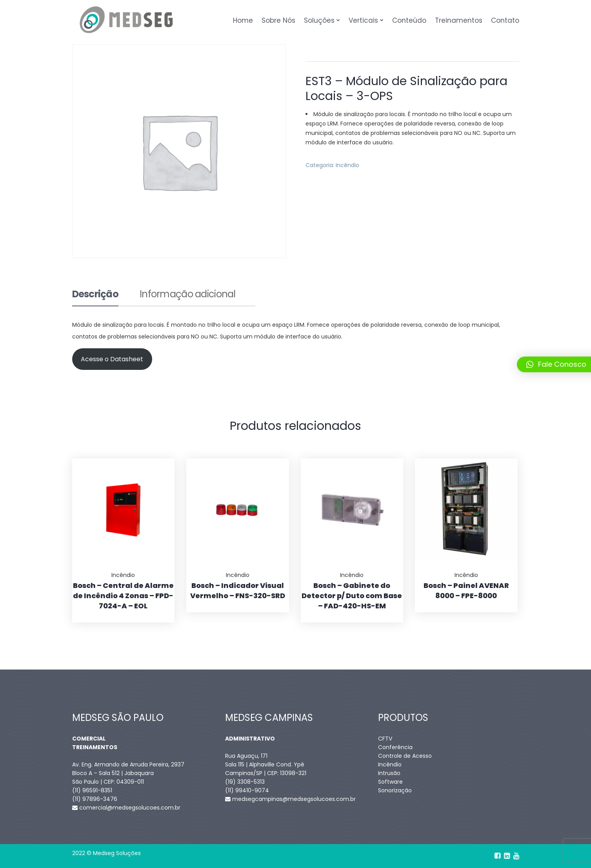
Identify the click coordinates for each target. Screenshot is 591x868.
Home (243, 20)
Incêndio (347, 165)
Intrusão (389, 773)
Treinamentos (459, 20)
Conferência (395, 747)
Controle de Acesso (405, 756)
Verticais (363, 20)
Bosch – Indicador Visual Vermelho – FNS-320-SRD (238, 590)
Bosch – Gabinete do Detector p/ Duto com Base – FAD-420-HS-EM (352, 596)
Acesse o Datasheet (112, 359)
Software (390, 782)
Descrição (95, 295)
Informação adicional (188, 295)
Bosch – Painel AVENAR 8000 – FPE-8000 (466, 590)
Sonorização (395, 790)
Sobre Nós (278, 20)
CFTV (385, 739)
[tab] (95, 298)
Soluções (319, 20)
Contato (505, 20)
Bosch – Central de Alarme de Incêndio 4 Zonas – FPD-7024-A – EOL (123, 596)
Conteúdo (409, 20)
